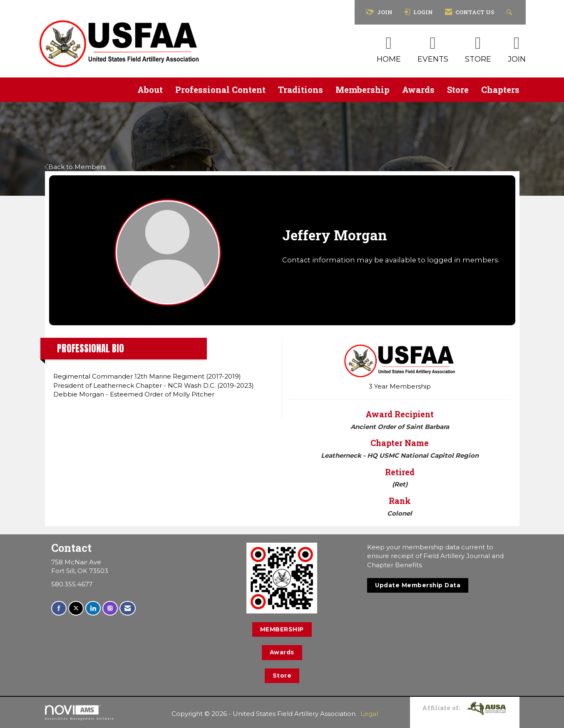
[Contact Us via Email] (128, 608)
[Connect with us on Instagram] (110, 608)
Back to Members (75, 167)
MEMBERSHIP (282, 629)
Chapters (500, 90)
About (150, 90)
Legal (369, 714)
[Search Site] (511, 12)
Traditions (301, 90)
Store (458, 90)
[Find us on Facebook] (59, 608)
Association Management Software (80, 713)
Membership (363, 90)
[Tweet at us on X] (76, 608)
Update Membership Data (418, 585)
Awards (418, 90)
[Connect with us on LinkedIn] (93, 608)
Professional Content (220, 90)
